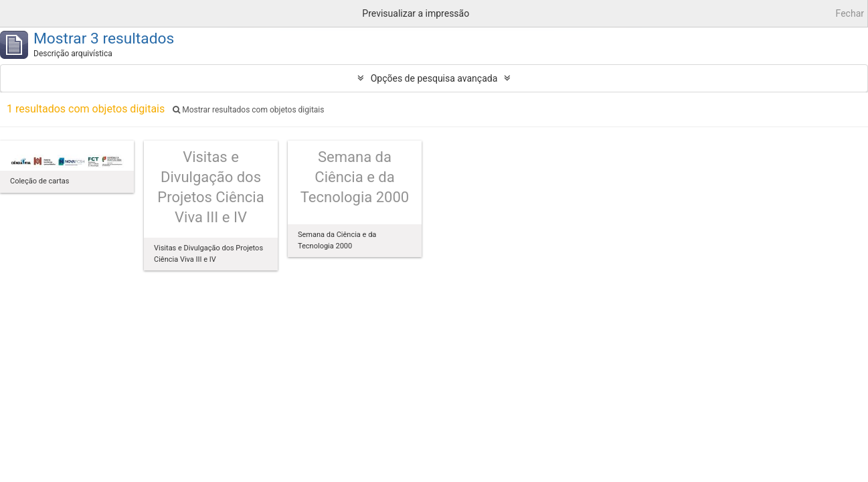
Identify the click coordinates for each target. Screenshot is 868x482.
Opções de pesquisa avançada (434, 78)
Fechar (850, 13)
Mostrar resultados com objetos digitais (248, 110)
